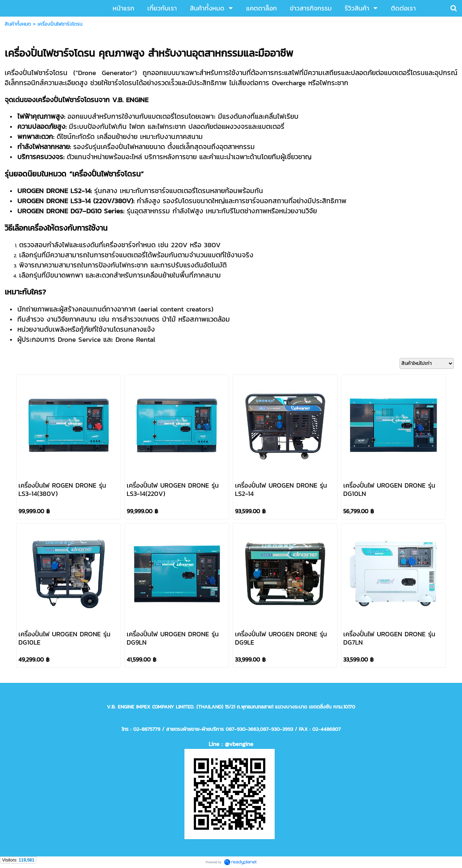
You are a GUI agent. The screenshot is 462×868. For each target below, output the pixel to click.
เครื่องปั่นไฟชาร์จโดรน (60, 24)
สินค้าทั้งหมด (18, 24)
